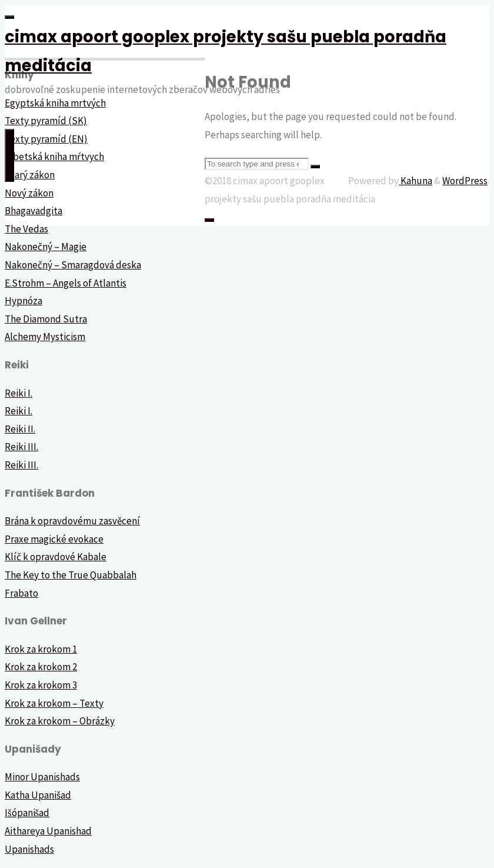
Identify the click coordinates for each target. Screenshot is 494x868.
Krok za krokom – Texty (54, 703)
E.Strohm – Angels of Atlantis (66, 283)
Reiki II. (20, 429)
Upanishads (29, 849)
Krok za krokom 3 (41, 685)
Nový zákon (29, 193)
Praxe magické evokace (54, 539)
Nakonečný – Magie (46, 247)
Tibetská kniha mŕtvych (54, 157)
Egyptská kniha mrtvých (55, 103)
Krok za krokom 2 (41, 667)
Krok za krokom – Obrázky (60, 721)
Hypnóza (24, 301)
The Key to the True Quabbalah (71, 575)
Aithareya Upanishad (48, 831)
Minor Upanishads (42, 777)
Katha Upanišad (38, 795)
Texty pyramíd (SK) (46, 121)
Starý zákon (30, 175)
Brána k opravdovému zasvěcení (72, 521)
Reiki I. (19, 393)
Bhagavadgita (34, 211)
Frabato (21, 593)
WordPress (465, 181)
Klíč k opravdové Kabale (56, 557)
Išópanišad (27, 813)
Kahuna (415, 181)
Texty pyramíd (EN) (46, 139)
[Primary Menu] (9, 155)
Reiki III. (21, 447)
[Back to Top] (209, 220)
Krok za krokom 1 (41, 649)
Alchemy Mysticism (45, 337)
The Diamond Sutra (46, 319)
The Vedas (26, 229)
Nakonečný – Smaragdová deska (73, 265)
